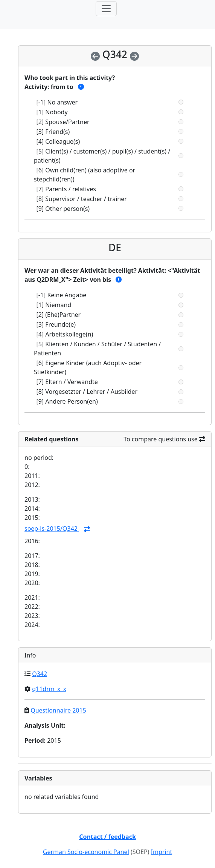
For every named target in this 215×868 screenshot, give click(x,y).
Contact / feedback (107, 837)
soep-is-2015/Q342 (52, 529)
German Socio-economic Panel (86, 852)
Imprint (162, 852)
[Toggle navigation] (106, 9)
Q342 (40, 674)
